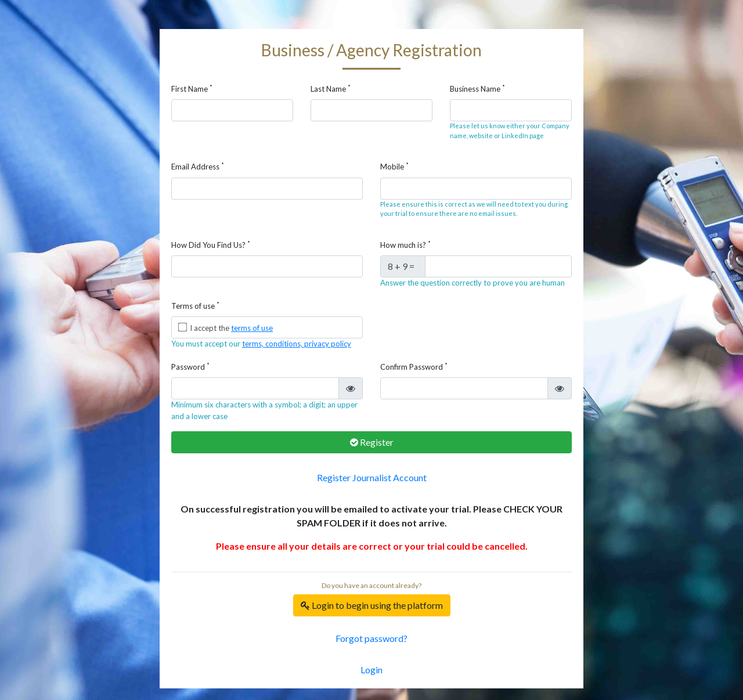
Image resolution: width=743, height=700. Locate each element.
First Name (192, 89)
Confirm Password (414, 367)
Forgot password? (371, 638)
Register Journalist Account (372, 477)
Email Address (198, 166)
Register (372, 442)
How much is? (405, 245)
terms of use (252, 328)
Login (371, 670)
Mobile (394, 166)
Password (190, 367)
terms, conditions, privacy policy (297, 344)
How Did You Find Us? (211, 245)
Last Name (331, 89)
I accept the (230, 328)
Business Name (477, 89)
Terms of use (195, 306)
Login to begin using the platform (372, 605)
